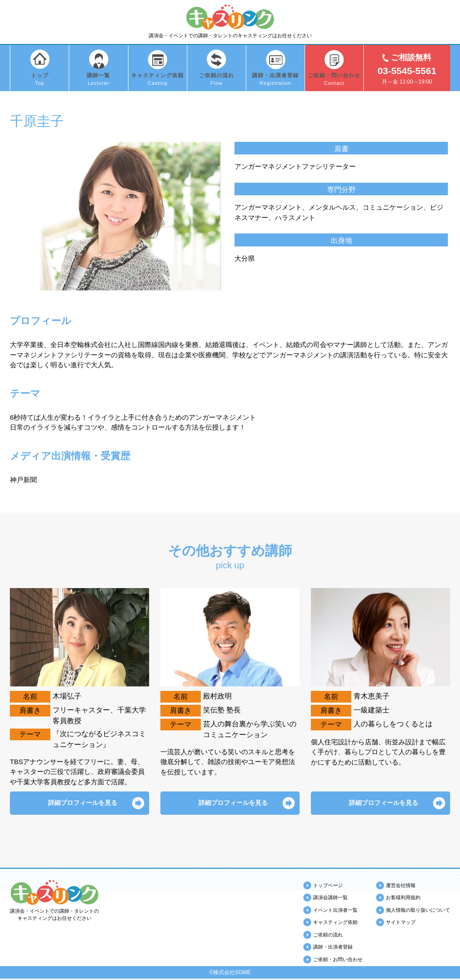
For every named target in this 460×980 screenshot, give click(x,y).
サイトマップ (401, 923)
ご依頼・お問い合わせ (338, 960)
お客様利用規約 (403, 899)
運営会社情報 (401, 886)
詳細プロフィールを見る (80, 803)
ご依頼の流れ (328, 936)
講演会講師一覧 (330, 899)
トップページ (328, 886)
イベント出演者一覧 (335, 911)
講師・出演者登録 (333, 948)
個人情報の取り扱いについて (418, 911)
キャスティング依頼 (335, 923)
